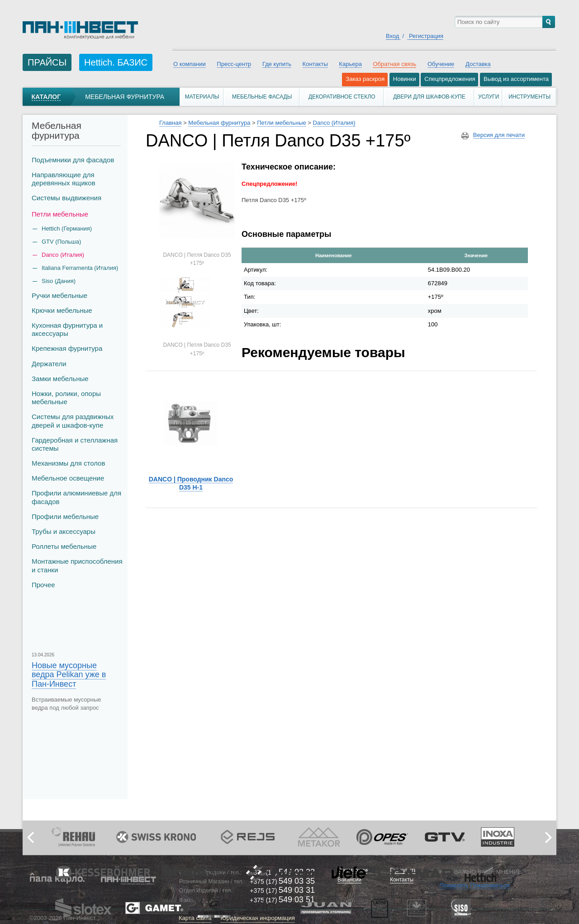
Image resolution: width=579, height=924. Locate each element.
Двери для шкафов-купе (429, 97)
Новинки (405, 79)
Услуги (489, 97)
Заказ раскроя (365, 79)
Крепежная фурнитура (67, 348)
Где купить (277, 64)
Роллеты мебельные (64, 546)
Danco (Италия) (63, 255)
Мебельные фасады (262, 97)
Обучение (441, 64)
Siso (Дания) (59, 281)
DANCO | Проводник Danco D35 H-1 (191, 483)
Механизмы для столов (68, 463)
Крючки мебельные (62, 310)
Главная (170, 123)
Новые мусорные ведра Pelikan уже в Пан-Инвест (69, 674)
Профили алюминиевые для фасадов (76, 497)
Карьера (350, 64)
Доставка (478, 64)
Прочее (43, 585)
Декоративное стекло (342, 97)
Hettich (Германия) (67, 229)
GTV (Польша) (61, 242)
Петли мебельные (60, 214)
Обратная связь (394, 64)
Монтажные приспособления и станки (77, 565)
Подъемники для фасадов (73, 160)
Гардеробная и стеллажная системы (75, 444)
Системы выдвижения (66, 198)
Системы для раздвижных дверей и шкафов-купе (73, 421)
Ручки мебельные (59, 295)
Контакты (315, 64)
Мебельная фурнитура (125, 97)
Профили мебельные (65, 516)
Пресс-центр (234, 64)
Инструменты (529, 97)
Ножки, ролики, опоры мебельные (66, 398)
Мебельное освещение (68, 478)
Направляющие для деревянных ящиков (64, 179)
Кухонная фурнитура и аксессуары (67, 329)
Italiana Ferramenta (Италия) (80, 268)
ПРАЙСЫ (47, 62)
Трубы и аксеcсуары (64, 531)
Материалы (202, 97)
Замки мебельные (60, 379)
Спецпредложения (450, 79)
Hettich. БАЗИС (116, 62)
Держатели (49, 364)
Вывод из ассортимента (516, 79)
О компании (190, 64)
